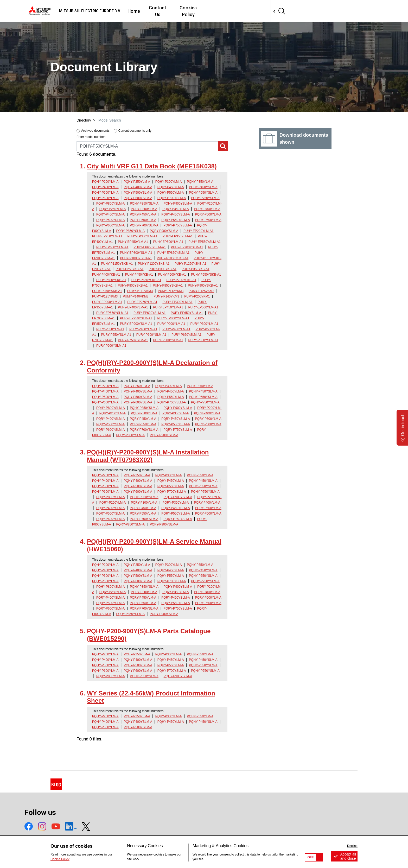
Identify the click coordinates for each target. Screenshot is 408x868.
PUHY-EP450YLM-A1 (133, 242)
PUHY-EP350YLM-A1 (178, 236)
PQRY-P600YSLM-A (110, 225)
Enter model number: (91, 137)
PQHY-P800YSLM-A (111, 204)
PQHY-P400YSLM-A (138, 187)
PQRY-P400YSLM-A (110, 214)
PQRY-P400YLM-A (207, 209)
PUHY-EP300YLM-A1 (142, 236)
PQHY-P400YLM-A (105, 187)
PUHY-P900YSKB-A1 (203, 286)
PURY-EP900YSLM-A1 (136, 324)
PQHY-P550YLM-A (171, 193)
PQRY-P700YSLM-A (144, 225)
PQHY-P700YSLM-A (172, 198)
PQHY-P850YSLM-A (144, 204)
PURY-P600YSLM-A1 (151, 335)
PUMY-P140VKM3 (136, 296)
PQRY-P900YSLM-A (164, 231)
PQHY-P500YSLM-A (138, 193)
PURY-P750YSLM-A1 (133, 340)
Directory (84, 120)
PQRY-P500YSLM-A (110, 220)
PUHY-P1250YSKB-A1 (190, 264)
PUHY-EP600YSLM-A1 (112, 247)
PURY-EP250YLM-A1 (142, 302)
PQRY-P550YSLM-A (176, 220)
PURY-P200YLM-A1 (171, 324)
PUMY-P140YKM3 (166, 296)
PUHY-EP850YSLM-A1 (174, 253)
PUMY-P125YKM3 (105, 296)
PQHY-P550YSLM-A (203, 193)
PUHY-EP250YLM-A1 (107, 236)
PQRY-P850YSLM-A (130, 231)
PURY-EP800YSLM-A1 (173, 318)
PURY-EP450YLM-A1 (168, 307)
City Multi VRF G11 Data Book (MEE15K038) (152, 166)
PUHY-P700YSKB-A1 (181, 280)
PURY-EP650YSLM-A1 (187, 313)
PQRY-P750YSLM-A (178, 225)
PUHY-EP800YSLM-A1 (136, 253)
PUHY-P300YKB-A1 (162, 269)
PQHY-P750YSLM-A (205, 198)
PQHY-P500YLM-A (105, 193)
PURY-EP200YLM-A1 (107, 302)
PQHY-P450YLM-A (171, 187)
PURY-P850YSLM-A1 (203, 340)
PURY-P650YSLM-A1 (186, 335)
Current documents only (135, 131)
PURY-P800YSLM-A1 (168, 340)
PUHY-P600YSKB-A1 (111, 280)
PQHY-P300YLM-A (169, 182)
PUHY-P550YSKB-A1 (206, 275)
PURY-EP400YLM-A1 (133, 307)
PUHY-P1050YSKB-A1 (173, 258)
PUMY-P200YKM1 (197, 296)
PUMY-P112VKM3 (140, 291)
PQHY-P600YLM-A (105, 198)
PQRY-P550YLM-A (143, 220)
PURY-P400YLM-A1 (143, 329)
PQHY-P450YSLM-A (203, 187)
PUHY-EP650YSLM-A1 (150, 247)
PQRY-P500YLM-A (208, 214)
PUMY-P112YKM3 (171, 291)
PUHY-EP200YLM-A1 (199, 231)
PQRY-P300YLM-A (144, 209)
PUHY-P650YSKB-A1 (146, 280)
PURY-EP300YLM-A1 (177, 302)
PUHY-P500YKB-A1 (172, 275)
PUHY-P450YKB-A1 (139, 275)
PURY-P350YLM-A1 (110, 329)
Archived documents (95, 131)
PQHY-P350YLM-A (200, 182)
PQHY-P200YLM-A (105, 182)
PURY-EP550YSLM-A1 (112, 313)
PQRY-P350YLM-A (176, 209)
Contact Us (234, 11)
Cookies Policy (269, 11)
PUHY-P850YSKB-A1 (168, 286)
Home (208, 11)
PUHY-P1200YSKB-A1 (154, 264)
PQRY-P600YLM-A (208, 220)
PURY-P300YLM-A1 (204, 324)
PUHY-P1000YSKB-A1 (136, 258)
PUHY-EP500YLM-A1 (168, 242)
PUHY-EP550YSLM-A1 (205, 242)
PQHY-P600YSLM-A (138, 198)
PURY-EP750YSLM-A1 (136, 318)
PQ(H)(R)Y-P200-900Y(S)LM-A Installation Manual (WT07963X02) (148, 456)
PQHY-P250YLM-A (137, 182)
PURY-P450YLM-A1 (176, 329)
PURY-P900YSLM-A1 (111, 346)
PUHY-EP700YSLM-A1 (187, 247)
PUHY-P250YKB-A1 (130, 269)
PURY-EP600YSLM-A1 (149, 313)
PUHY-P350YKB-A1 (196, 269)
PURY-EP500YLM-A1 (203, 307)
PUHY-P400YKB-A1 (106, 275)
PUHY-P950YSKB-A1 (107, 291)
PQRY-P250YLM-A (113, 209)
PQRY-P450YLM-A (143, 214)
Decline (352, 846)
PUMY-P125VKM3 (201, 291)
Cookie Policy (60, 859)
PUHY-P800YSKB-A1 (133, 286)
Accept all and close (348, 856)
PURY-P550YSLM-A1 (116, 335)
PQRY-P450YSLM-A (176, 214)
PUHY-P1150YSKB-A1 (117, 264)
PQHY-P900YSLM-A (178, 204)
